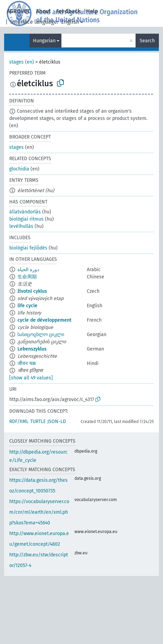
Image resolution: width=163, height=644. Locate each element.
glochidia (19, 169)
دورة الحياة (28, 270)
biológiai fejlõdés (28, 248)
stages (16, 147)
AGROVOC (19, 11)
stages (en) (22, 62)
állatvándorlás (25, 212)
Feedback (68, 11)
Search (147, 41)
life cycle (27, 306)
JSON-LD (57, 421)
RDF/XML (19, 421)
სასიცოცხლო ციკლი (41, 335)
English (70, 22)
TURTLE (38, 421)
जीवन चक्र (27, 363)
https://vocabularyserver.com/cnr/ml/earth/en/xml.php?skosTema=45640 (39, 512)
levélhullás (21, 226)
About (43, 11)
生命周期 (27, 277)
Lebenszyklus (32, 349)
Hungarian (44, 41)
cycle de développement (44, 320)
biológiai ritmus (26, 219)
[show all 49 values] (31, 378)
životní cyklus (32, 291)
